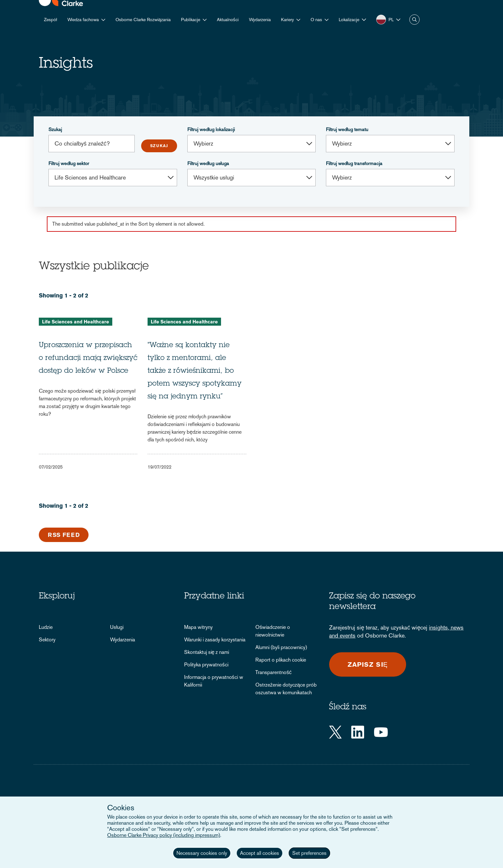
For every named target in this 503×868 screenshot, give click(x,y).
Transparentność (273, 672)
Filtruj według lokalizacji (211, 129)
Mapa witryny (198, 627)
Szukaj (55, 129)
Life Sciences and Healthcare (76, 322)
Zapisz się (368, 664)
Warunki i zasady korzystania (215, 640)
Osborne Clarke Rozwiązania (143, 20)
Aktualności (228, 20)
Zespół (51, 20)
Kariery (287, 20)
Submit (159, 146)
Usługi (117, 627)
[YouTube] (381, 732)
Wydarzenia (260, 20)
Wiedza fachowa (83, 20)
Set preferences (309, 853)
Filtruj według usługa (208, 163)
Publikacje (191, 20)
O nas (316, 20)
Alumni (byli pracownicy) (281, 647)
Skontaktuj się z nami (207, 652)
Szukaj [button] (414, 20)
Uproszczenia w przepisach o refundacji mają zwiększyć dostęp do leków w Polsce (88, 358)
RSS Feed (64, 535)
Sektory (47, 640)
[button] (352, 20)
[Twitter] (335, 732)
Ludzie (46, 627)
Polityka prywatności (206, 665)
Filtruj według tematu (347, 129)
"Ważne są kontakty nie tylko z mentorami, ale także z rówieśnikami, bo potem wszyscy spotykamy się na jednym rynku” (195, 371)
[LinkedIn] (358, 732)
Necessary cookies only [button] (202, 853)
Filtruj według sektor (69, 163)
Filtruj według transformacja (354, 163)
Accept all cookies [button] (260, 853)
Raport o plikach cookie (281, 660)
